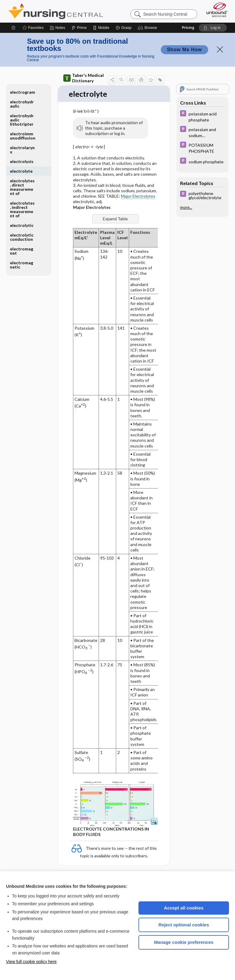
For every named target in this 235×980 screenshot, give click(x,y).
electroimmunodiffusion (23, 136)
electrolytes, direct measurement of (22, 187)
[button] (148, 28)
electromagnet (22, 251)
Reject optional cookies (184, 925)
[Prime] (79, 28)
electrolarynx (22, 150)
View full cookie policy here (31, 962)
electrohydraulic (22, 104)
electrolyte (21, 171)
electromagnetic (22, 265)
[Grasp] (124, 28)
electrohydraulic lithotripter (22, 120)
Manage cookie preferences (184, 942)
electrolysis (22, 161)
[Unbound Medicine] (215, 10)
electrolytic (22, 225)
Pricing (188, 28)
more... (186, 207)
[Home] (14, 28)
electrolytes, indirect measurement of (22, 209)
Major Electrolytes (138, 196)
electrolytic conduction (22, 237)
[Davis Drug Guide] (202, 116)
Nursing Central (56, 11)
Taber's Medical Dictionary (84, 78)
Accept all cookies (184, 908)
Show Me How (184, 50)
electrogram (22, 92)
